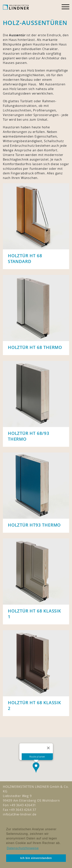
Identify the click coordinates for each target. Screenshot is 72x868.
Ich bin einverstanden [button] (36, 858)
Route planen (37, 752)
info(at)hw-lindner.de (20, 814)
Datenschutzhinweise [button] (23, 848)
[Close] (48, 743)
